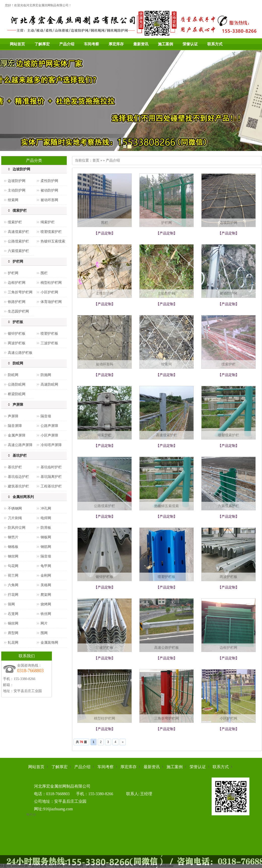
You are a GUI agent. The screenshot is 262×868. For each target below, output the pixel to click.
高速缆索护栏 (18, 232)
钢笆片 (13, 537)
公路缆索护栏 (18, 241)
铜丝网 (13, 623)
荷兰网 (13, 576)
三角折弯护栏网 (20, 292)
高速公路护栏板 (20, 353)
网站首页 (17, 44)
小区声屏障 (49, 435)
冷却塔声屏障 (51, 445)
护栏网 (18, 261)
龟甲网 (46, 566)
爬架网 (46, 595)
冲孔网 (46, 508)
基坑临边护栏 (18, 477)
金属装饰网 (49, 643)
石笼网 (13, 614)
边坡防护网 (21, 169)
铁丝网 (46, 614)
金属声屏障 (17, 435)
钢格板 (13, 547)
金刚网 (46, 576)
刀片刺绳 (15, 518)
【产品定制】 (105, 233)
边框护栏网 (17, 283)
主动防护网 (17, 190)
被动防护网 (49, 190)
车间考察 (91, 44)
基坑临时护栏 (51, 467)
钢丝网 (13, 556)
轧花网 (13, 643)
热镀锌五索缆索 (53, 241)
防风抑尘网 (17, 528)
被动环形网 (49, 200)
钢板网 (46, 537)
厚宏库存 (116, 44)
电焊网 (46, 518)
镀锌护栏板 (17, 334)
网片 (44, 623)
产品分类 (34, 160)
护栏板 (18, 322)
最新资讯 (141, 44)
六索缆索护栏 (18, 251)
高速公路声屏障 (20, 445)
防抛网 (46, 375)
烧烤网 (46, 604)
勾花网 (13, 566)
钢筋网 (46, 547)
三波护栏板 (49, 343)
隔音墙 (46, 416)
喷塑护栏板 (49, 334)
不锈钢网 (15, 508)
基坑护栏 (20, 456)
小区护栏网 (49, 292)
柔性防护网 (49, 181)
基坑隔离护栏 (51, 477)
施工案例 (166, 44)
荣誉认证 (190, 44)
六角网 (13, 585)
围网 (44, 633)
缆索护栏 (20, 211)
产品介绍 (67, 44)
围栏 (44, 273)
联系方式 (215, 44)
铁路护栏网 (17, 302)
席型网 (13, 633)
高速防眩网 (49, 384)
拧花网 (13, 595)
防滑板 (46, 528)
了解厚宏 (42, 44)
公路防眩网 (17, 384)
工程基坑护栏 (51, 486)
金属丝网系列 (23, 497)
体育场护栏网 (51, 302)
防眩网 (18, 363)
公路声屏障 (49, 426)
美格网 (46, 585)
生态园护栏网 (18, 311)
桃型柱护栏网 (51, 283)
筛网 (11, 604)
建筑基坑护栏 (18, 486)
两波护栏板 (17, 343)
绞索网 (13, 200)
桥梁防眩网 (17, 394)
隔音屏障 (15, 426)
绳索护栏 (48, 222)
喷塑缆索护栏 (51, 232)
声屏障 (18, 405)
